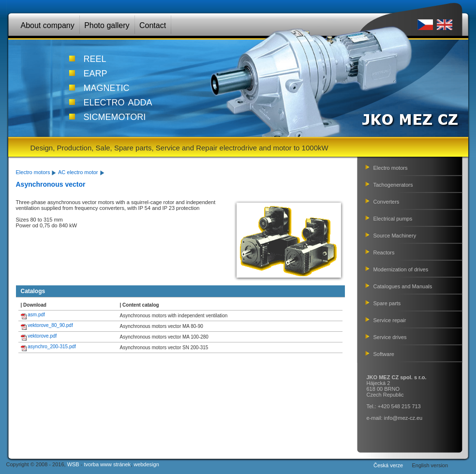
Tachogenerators (393, 185)
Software (384, 354)
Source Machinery (395, 236)
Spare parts (387, 303)
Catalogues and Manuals (403, 286)
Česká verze (388, 465)
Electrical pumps (393, 219)
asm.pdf (36, 315)
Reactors (384, 252)
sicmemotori (115, 116)
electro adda (118, 101)
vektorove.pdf (42, 336)
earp (96, 72)
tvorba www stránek (107, 464)
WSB (73, 464)
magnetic (107, 87)
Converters (387, 202)
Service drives (390, 337)
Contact (153, 25)
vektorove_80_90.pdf (50, 325)
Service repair (390, 320)
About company (48, 25)
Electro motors (33, 172)
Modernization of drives (401, 269)
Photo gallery (107, 25)
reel (95, 58)
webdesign (146, 464)
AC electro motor (78, 172)
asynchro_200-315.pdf (52, 347)
